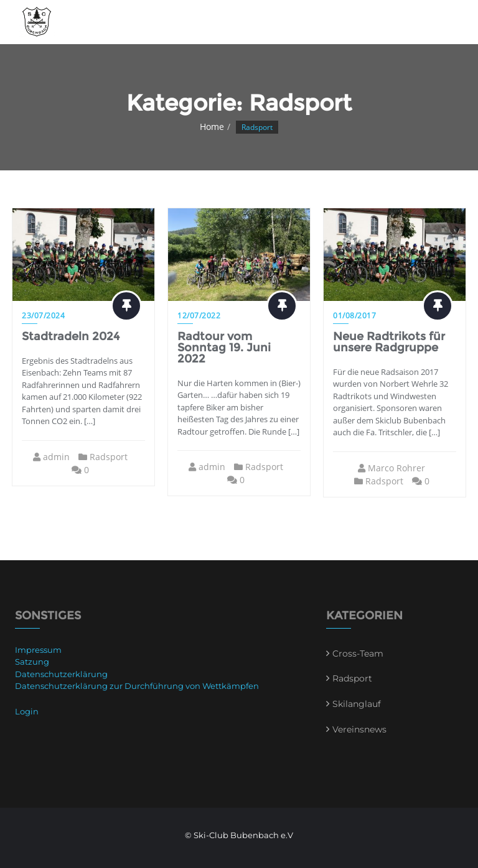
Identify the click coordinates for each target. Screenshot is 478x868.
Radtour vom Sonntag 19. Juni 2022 (224, 348)
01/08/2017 (354, 316)
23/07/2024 (43, 316)
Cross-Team (358, 653)
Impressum (38, 650)
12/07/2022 (199, 316)
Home (212, 127)
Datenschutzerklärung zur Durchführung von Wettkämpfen (137, 686)
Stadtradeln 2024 (71, 336)
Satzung (32, 662)
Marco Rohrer (396, 468)
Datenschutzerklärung (61, 674)
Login (27, 711)
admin (56, 457)
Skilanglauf (357, 704)
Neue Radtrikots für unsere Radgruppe (389, 342)
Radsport (109, 457)
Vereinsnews (359, 729)
